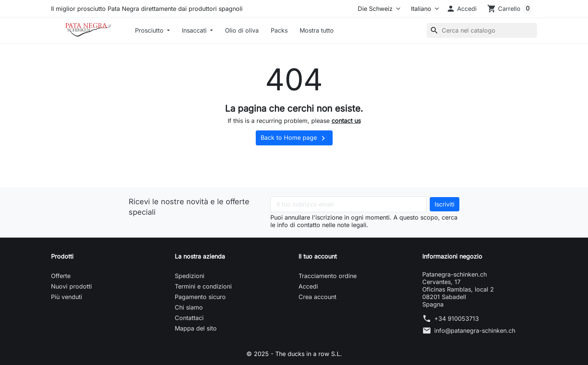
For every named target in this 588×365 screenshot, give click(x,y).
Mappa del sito (196, 328)
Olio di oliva (242, 30)
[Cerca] (482, 30)
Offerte (61, 276)
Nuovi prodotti (71, 286)
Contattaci (189, 318)
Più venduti (67, 297)
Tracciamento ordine (328, 276)
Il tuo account (318, 256)
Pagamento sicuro (200, 297)
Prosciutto (150, 30)
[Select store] (377, 9)
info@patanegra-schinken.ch (475, 331)
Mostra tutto (317, 30)
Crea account (317, 297)
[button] (461, 9)
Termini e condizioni (203, 286)
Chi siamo (189, 307)
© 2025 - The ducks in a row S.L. (294, 354)
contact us (346, 121)
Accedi (308, 286)
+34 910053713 (457, 319)
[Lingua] (422, 9)
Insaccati (195, 30)
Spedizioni (190, 276)
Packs (279, 30)
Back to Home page (294, 138)
